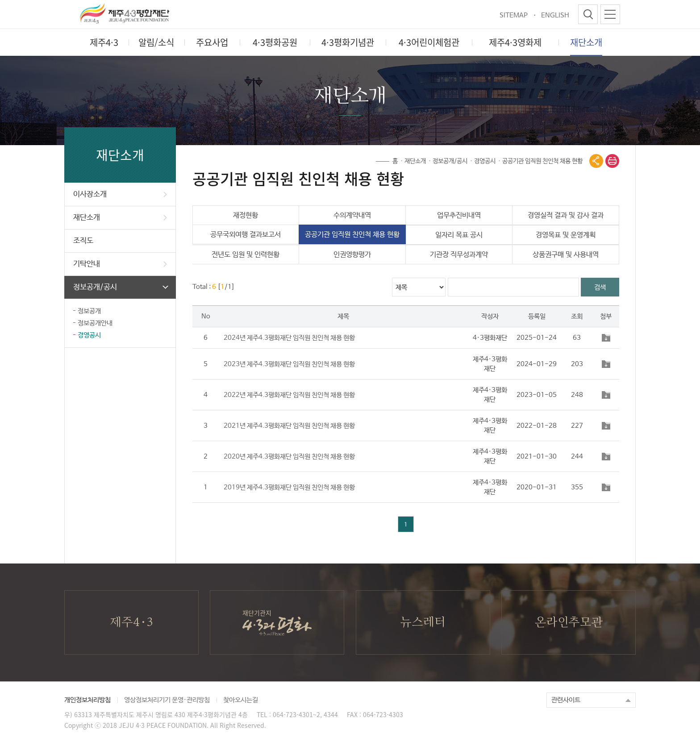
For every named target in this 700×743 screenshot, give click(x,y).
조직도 (83, 241)
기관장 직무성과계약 (459, 255)
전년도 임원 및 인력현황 (246, 255)
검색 (600, 287)
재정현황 (246, 215)
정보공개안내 (95, 323)
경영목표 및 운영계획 (566, 235)
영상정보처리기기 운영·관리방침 (167, 700)
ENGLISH (555, 15)
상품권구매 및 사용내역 (566, 255)
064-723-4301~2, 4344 (305, 714)
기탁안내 (120, 264)
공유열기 (596, 161)
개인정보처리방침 (87, 700)
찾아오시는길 (241, 700)
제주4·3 (131, 622)
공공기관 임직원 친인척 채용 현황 (542, 161)
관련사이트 (566, 700)
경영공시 (89, 335)
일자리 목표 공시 (459, 235)
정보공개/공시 (121, 287)
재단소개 (120, 218)
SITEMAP (514, 15)
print (612, 161)
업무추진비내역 (459, 215)
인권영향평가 (352, 255)
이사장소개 (120, 194)
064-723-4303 (383, 714)
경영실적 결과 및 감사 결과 (566, 215)
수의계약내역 (352, 215)
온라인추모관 (569, 622)
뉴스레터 (423, 622)
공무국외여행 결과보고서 (246, 235)
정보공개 (89, 311)
